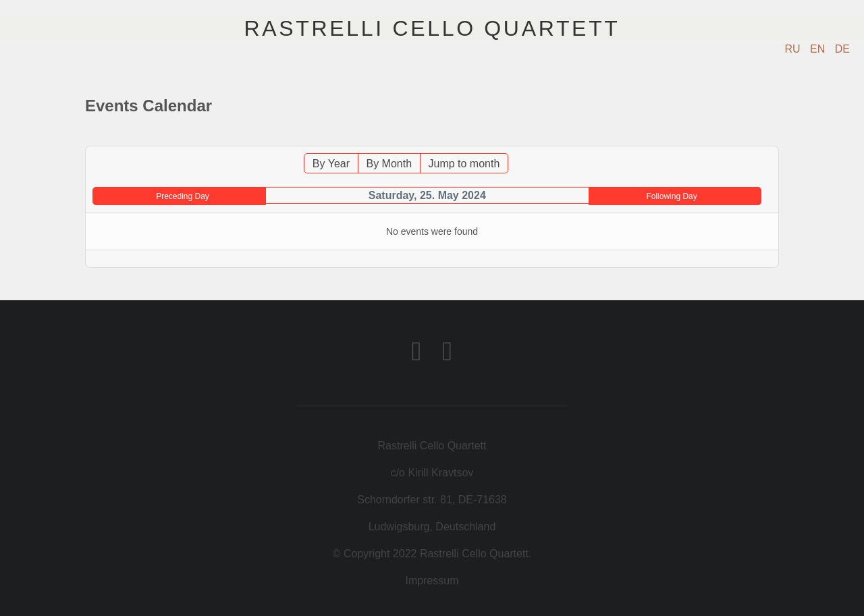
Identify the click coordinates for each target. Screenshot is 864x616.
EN (819, 49)
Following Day (671, 196)
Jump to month (464, 164)
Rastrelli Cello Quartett (432, 28)
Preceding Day (183, 196)
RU (794, 49)
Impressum (432, 581)
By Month (389, 164)
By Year (331, 164)
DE (842, 49)
